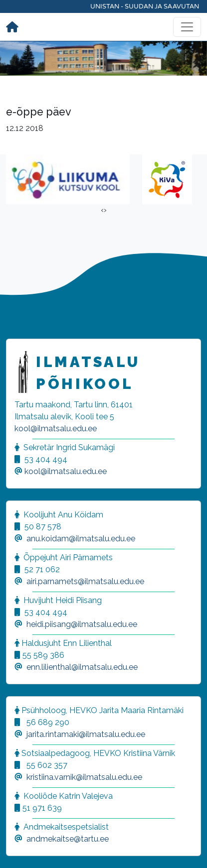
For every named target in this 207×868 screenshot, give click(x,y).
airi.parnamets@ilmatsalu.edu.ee (85, 581)
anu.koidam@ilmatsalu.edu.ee (81, 539)
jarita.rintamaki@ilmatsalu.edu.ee (86, 734)
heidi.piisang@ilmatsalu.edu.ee (82, 624)
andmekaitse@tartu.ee (68, 839)
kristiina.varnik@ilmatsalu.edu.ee (84, 777)
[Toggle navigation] (187, 27)
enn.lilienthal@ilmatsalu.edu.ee (82, 667)
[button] (20, 848)
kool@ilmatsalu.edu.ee (56, 429)
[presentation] (102, 210)
